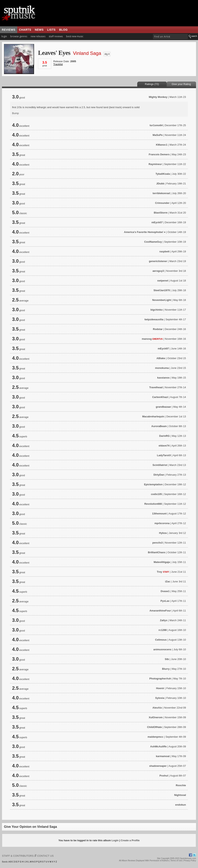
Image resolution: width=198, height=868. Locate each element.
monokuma (162, 368)
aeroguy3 (158, 271)
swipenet (163, 281)
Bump (15, 113)
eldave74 (164, 446)
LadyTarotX (164, 455)
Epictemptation (153, 484)
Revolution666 (153, 504)
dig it (107, 54)
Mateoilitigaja (162, 562)
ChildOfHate (155, 727)
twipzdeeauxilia (154, 319)
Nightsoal (180, 795)
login (4, 36)
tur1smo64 (156, 125)
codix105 (156, 494)
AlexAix (157, 708)
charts (25, 30)
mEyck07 (157, 222)
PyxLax (165, 601)
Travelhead (156, 387)
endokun (181, 805)
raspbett (164, 251)
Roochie (181, 785)
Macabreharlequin (153, 416)
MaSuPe (158, 135)
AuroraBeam (159, 426)
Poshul (164, 776)
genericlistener (158, 261)
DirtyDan (159, 475)
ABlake (161, 358)
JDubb (160, 184)
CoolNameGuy (153, 242)
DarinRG (164, 436)
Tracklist (58, 64)
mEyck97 (163, 349)
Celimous (161, 640)
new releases (38, 36)
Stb (167, 659)
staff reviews (56, 36)
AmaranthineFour (160, 611)
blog (63, 30)
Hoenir (160, 688)
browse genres (19, 36)
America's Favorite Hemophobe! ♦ (145, 232)
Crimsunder (162, 203)
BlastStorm (161, 213)
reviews (9, 30)
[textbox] (170, 37)
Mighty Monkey (158, 97)
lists (51, 30)
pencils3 (157, 543)
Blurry (166, 669)
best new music (75, 36)
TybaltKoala (163, 174)
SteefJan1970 (162, 290)
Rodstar (158, 329)
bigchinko (157, 310)
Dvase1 (165, 591)
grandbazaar (163, 407)
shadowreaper (158, 766)
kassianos (163, 378)
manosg (147, 339)
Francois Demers (159, 154)
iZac (168, 581)
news (39, 30)
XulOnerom (156, 717)
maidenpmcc (156, 737)
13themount (159, 514)
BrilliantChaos (157, 552)
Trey (159, 572)
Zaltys (164, 620)
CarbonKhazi (160, 397)
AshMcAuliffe (158, 746)
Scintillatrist (160, 465)
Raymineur (155, 164)
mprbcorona (162, 523)
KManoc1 (162, 145)
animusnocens (162, 649)
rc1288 (162, 630)
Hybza (163, 533)
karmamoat (163, 756)
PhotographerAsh (160, 679)
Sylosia (160, 698)
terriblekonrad (161, 193)
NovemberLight (162, 300)
